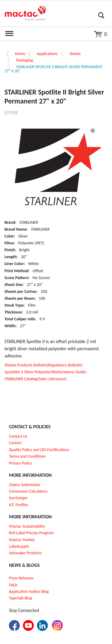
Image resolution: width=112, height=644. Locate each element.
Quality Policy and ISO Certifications (39, 450)
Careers (15, 443)
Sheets (75, 54)
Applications (47, 54)
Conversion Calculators (28, 491)
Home (20, 54)
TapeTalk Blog (20, 598)
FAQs (13, 585)
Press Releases (21, 578)
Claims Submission (25, 485)
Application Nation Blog (29, 592)
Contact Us (18, 436)
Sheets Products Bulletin (43, 365)
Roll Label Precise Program (31, 533)
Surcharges (18, 498)
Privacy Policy (20, 463)
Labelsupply (19, 546)
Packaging (24, 60)
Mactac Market (22, 540)
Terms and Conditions (27, 456)
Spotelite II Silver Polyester (46, 372)
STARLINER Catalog (36, 379)
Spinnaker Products (25, 553)
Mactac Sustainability (27, 526)
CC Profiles (19, 505)
